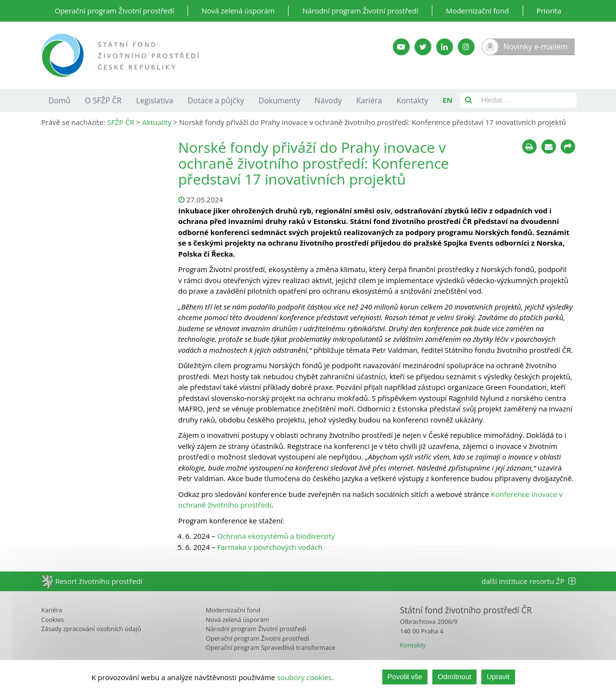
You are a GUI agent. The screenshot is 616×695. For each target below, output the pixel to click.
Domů (60, 100)
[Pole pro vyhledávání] (527, 100)
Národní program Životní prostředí (360, 11)
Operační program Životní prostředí (114, 11)
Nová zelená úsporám (238, 11)
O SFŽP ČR (103, 100)
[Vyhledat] (468, 100)
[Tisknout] (529, 147)
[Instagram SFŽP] (466, 47)
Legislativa (155, 100)
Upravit (498, 677)
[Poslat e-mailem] (549, 147)
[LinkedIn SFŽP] (445, 47)
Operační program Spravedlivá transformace (271, 647)
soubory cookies (304, 678)
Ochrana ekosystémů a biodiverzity (276, 536)
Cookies (53, 620)
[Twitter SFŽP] (423, 47)
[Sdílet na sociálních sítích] (568, 147)
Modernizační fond (477, 11)
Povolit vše (405, 677)
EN (447, 100)
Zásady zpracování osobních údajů (91, 629)
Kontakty (412, 100)
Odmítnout (454, 677)
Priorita (549, 11)
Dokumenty (280, 100)
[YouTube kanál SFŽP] (401, 47)
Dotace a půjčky (216, 100)
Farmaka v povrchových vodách (270, 547)
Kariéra (369, 100)
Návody (328, 100)
